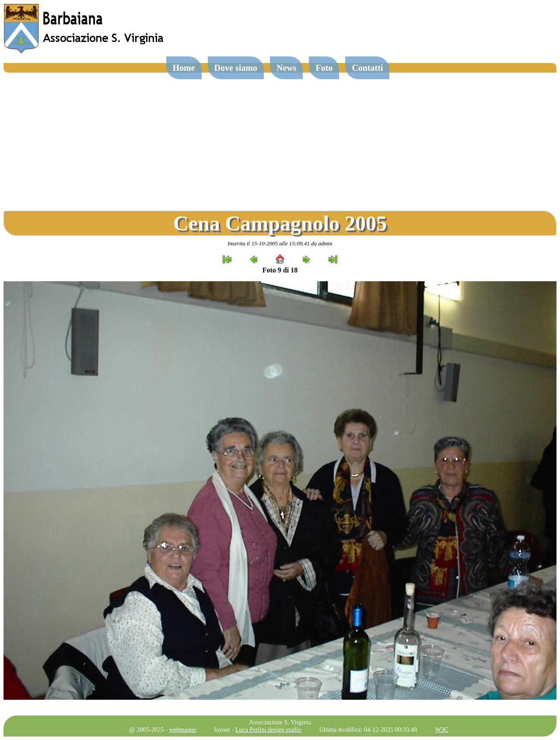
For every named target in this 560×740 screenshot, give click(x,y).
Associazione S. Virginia (280, 722)
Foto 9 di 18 (280, 270)
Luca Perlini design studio (268, 730)
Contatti (367, 68)
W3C (441, 730)
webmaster (182, 730)
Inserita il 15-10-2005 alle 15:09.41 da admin (280, 243)
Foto (324, 68)
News (287, 68)
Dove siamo (236, 68)
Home (184, 68)
